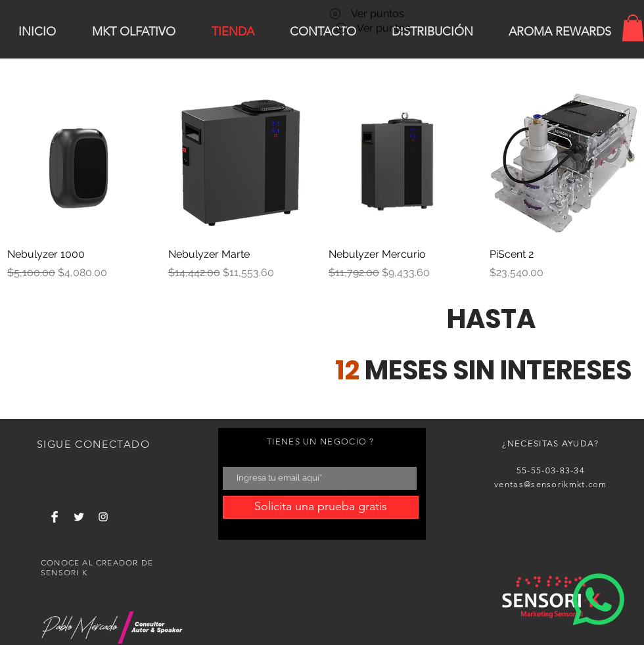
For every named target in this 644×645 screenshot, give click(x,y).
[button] (633, 28)
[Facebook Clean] (55, 517)
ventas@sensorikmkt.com (551, 484)
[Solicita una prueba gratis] (321, 507)
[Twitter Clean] (79, 517)
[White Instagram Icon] (103, 517)
